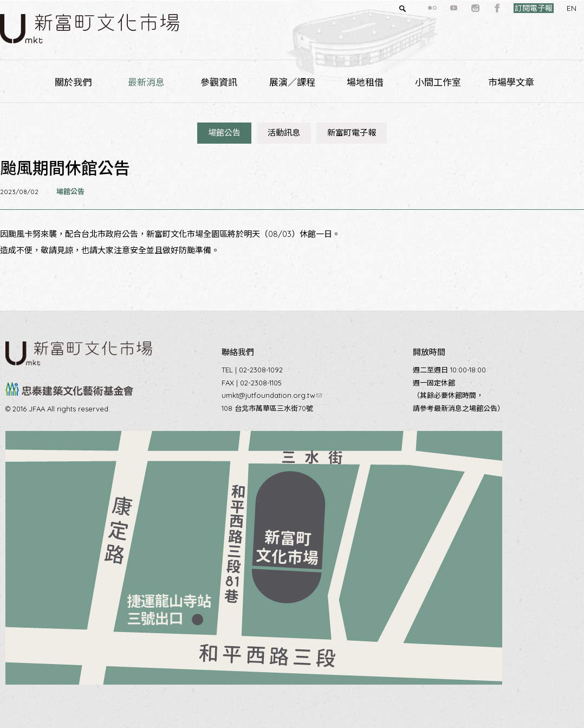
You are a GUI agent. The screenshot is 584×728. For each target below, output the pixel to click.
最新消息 (146, 82)
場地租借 (365, 82)
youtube (434, 8)
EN (552, 8)
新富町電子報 (352, 133)
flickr (413, 8)
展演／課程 (292, 82)
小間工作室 (438, 82)
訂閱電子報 (514, 8)
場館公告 (224, 133)
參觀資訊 (219, 82)
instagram (456, 8)
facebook (478, 8)
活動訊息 (284, 133)
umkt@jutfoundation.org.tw (272, 395)
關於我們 (73, 82)
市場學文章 (511, 82)
